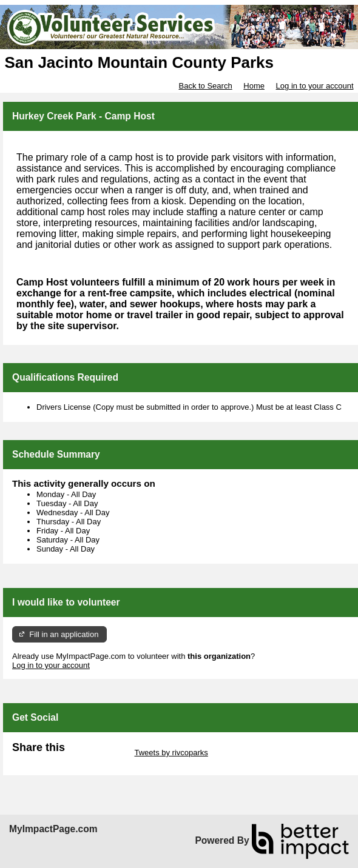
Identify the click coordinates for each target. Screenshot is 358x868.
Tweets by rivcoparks (171, 753)
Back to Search (205, 86)
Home (254, 86)
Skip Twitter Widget (99, 753)
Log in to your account (315, 86)
